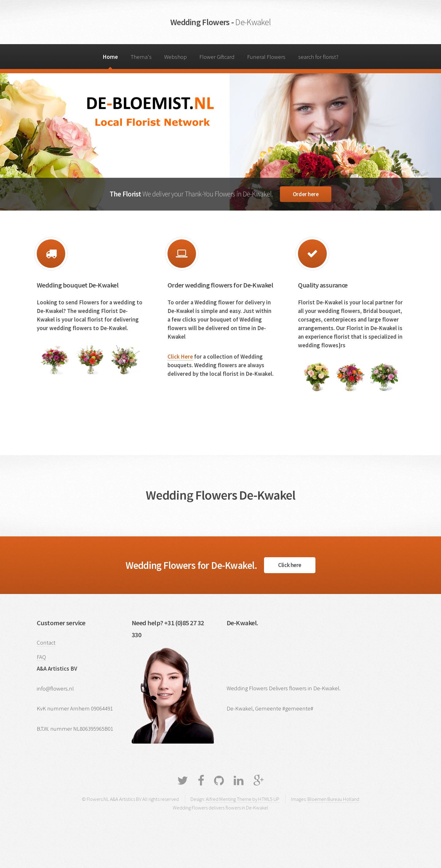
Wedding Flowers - (221, 22)
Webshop (175, 57)
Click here (290, 565)
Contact (46, 643)
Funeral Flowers (266, 57)
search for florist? (318, 57)
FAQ (41, 657)
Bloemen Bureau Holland (333, 799)
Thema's (141, 57)
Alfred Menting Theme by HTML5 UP (243, 799)
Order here (306, 194)
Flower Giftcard (217, 57)
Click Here (180, 357)
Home (110, 57)
